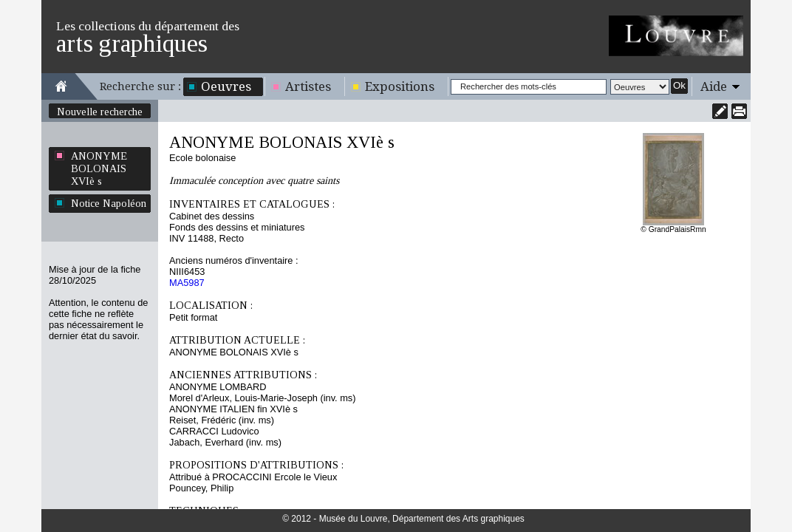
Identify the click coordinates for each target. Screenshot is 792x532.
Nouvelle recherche (100, 112)
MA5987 (187, 283)
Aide (714, 86)
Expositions (400, 86)
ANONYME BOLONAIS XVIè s (99, 168)
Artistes (308, 86)
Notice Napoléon (109, 203)
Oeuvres (226, 86)
